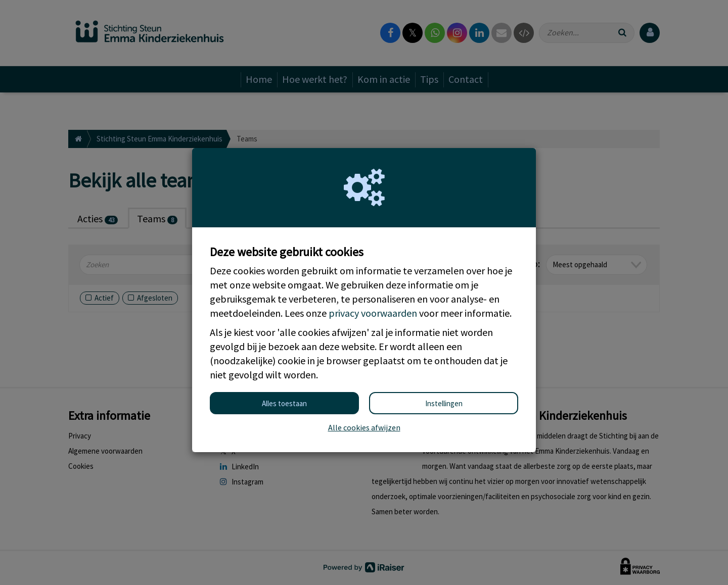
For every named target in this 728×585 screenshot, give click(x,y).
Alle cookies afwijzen (364, 427)
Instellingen (444, 403)
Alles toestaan (284, 403)
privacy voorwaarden (373, 313)
